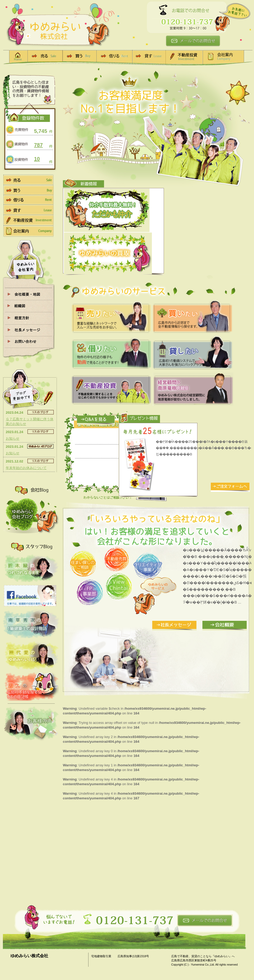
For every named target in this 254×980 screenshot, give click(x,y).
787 (38, 145)
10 (37, 159)
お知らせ (13, 438)
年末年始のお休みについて (26, 468)
